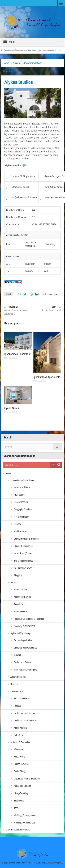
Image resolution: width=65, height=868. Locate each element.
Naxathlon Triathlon (22, 597)
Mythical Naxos (21, 532)
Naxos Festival (20, 612)
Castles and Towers (22, 662)
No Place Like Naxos (23, 568)
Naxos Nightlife (20, 728)
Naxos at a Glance (22, 488)
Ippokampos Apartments (47, 377)
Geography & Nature (23, 510)
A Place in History (22, 517)
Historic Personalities (23, 546)
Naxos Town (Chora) (23, 554)
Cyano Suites (12, 408)
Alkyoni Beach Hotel (47, 309)
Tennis (17, 808)
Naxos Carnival (21, 590)
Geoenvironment (21, 502)
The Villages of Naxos (23, 561)
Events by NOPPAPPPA (25, 626)
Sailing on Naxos (21, 764)
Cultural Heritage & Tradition (26, 539)
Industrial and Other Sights (25, 670)
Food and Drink (17, 692)
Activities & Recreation (20, 742)
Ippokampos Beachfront (17, 354)
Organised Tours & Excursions (27, 779)
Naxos (16, 63)
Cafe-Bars (18, 735)
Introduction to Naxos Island (22, 481)
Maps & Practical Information (18, 830)
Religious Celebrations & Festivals (29, 619)
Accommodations (33, 63)
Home (6, 63)
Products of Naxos (22, 699)
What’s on (15, 583)
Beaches (14, 684)
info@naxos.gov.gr (56, 863)
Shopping (18, 576)
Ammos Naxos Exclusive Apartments (18, 310)
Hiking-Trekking (21, 793)
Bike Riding (19, 801)
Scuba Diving (20, 771)
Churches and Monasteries (25, 648)
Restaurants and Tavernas (25, 713)
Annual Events (20, 604)
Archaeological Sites (23, 640)
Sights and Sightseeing (20, 633)
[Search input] (27, 465)
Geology (18, 524)
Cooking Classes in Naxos (25, 721)
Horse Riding (19, 757)
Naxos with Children (23, 786)
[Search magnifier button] (59, 465)
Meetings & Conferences (25, 823)
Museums (18, 655)
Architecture (19, 495)
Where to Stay (10, 71)
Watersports (19, 749)
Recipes (17, 706)
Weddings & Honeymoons (25, 815)
